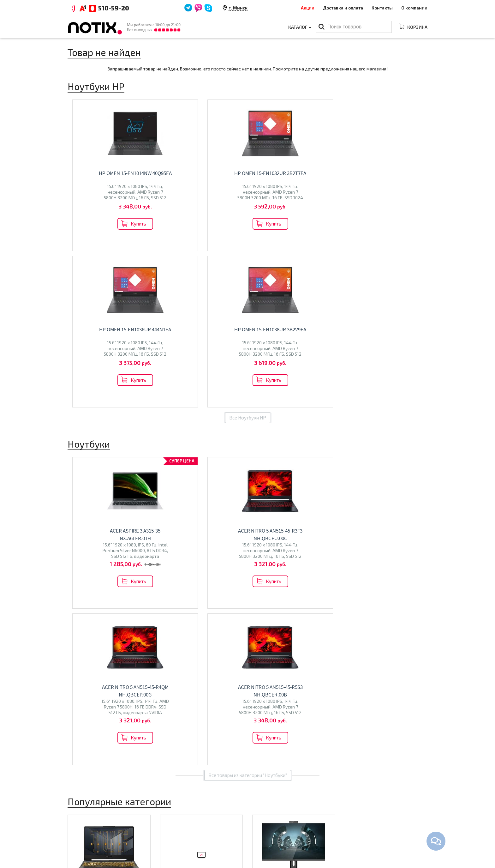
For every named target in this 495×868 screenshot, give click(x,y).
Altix (260, 594)
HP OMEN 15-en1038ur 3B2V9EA (391, 173)
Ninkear (78, 607)
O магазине (172, 833)
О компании (414, 8)
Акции (308, 8)
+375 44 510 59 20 (377, 813)
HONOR (133, 607)
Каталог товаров (274, 802)
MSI (114, 594)
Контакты (382, 8)
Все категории (248, 649)
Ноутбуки (86, 580)
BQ (166, 605)
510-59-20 (114, 8)
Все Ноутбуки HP (248, 261)
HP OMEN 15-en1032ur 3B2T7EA (206, 173)
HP (122, 594)
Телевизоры (183, 591)
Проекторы (264, 833)
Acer (75, 594)
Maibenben (82, 600)
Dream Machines (112, 600)
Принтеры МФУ (269, 842)
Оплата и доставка (180, 813)
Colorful (96, 607)
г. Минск (238, 8)
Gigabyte (115, 607)
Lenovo (102, 594)
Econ (186, 605)
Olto (175, 605)
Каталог (300, 27)
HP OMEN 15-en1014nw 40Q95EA (114, 173)
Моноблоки (274, 580)
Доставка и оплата (343, 8)
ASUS (87, 594)
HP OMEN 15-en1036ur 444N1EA (298, 173)
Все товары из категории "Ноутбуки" (248, 462)
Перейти (109, 622)
